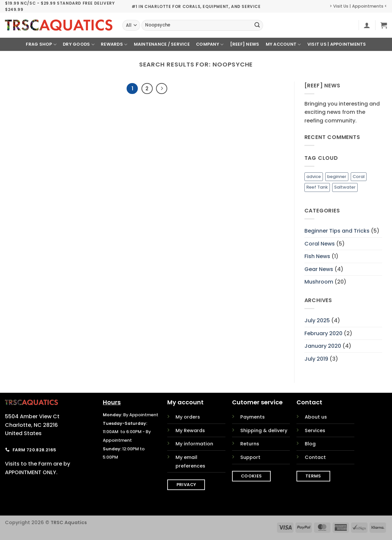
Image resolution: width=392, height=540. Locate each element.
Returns (250, 444)
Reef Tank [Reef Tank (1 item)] (317, 187)
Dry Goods (79, 45)
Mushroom (319, 282)
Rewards (114, 45)
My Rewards (190, 430)
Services (315, 430)
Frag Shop (41, 45)
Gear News (319, 269)
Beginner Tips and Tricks (337, 231)
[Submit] (257, 25)
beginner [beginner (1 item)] (337, 177)
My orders (188, 417)
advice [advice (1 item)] (314, 177)
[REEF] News (245, 44)
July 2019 (316, 359)
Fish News (317, 256)
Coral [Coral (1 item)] (359, 177)
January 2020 (323, 346)
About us (316, 417)
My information (194, 444)
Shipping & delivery (264, 430)
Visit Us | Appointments (337, 44)
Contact (315, 457)
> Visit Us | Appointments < (358, 6)
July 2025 (317, 320)
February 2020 (323, 333)
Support (250, 457)
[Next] (162, 89)
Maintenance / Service (162, 44)
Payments (253, 417)
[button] (367, 25)
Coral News (320, 244)
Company (210, 45)
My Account (283, 45)
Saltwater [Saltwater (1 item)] (345, 187)
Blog (310, 444)
